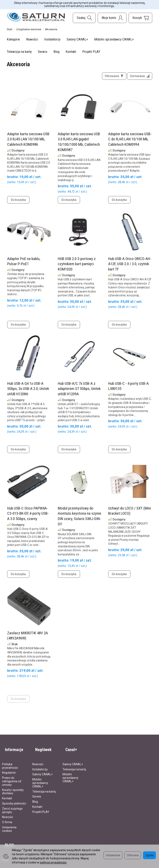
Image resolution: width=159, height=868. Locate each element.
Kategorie (13, 39)
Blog (56, 52)
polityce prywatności (53, 862)
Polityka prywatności (10, 762)
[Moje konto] (112, 18)
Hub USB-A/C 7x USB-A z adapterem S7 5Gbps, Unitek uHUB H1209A (79, 392)
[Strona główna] (36, 17)
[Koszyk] (140, 18)
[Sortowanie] (138, 77)
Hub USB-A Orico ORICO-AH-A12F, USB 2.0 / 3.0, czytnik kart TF (130, 267)
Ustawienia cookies (9, 825)
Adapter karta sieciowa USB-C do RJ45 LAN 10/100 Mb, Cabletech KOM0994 (130, 142)
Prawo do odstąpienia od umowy (12, 778)
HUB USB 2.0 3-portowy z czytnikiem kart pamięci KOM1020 (77, 267)
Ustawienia (113, 855)
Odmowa (133, 855)
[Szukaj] (84, 18)
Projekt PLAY (91, 52)
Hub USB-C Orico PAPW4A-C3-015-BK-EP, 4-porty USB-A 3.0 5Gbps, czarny (28, 516)
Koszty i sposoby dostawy (13, 788)
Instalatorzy (52, 39)
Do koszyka (18, 203)
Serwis (43, 52)
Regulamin (9, 769)
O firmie (7, 818)
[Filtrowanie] (110, 77)
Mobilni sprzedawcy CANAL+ (114, 39)
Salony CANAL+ (77, 39)
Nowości (32, 39)
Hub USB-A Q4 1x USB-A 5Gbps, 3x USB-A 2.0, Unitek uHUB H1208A (28, 392)
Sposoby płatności (14, 800)
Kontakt (71, 52)
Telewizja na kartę (19, 52)
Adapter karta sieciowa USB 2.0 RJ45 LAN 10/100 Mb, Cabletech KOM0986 (28, 142)
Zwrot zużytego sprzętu (12, 806)
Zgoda (149, 855)
